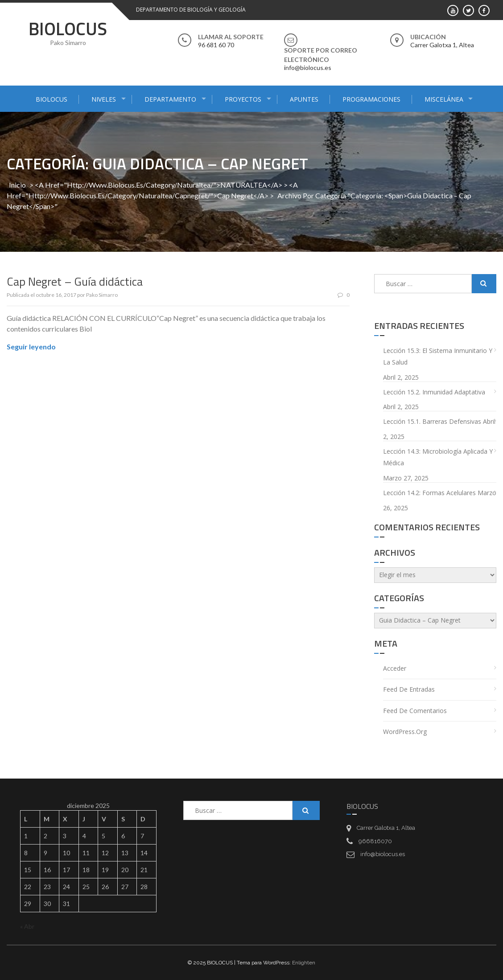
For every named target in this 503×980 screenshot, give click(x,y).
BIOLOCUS (68, 29)
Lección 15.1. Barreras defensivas (432, 421)
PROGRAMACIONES (371, 99)
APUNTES (304, 99)
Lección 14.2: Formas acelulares (429, 493)
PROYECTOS (243, 99)
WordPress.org (405, 732)
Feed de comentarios (415, 711)
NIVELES (104, 99)
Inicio (17, 185)
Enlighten (304, 963)
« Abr (27, 926)
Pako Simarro (102, 295)
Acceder (395, 668)
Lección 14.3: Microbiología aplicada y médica (438, 457)
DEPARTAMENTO (170, 99)
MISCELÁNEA (444, 99)
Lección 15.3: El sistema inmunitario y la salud (438, 357)
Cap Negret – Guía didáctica (75, 281)
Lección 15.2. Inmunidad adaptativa (434, 392)
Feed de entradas (409, 689)
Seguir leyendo (31, 346)
